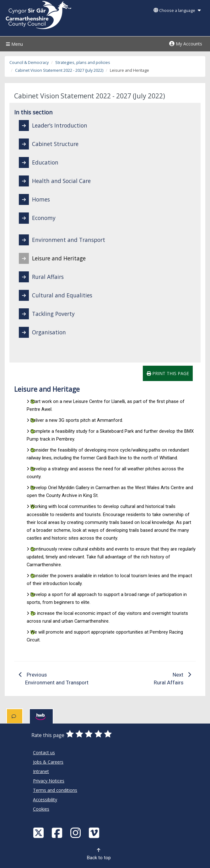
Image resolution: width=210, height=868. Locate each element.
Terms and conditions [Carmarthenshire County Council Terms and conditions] (55, 790)
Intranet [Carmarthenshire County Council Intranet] (41, 771)
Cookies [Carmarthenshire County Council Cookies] (41, 809)
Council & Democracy (29, 63)
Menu (14, 44)
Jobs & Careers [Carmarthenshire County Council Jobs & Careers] (48, 762)
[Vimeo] (95, 832)
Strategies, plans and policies (83, 63)
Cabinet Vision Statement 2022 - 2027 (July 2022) (59, 70)
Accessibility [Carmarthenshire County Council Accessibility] (45, 800)
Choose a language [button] (177, 10)
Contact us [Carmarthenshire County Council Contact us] (44, 753)
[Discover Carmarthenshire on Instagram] (76, 832)
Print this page (168, 373)
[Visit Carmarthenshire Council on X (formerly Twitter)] (39, 832)
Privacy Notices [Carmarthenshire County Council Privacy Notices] (49, 781)
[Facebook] (58, 832)
